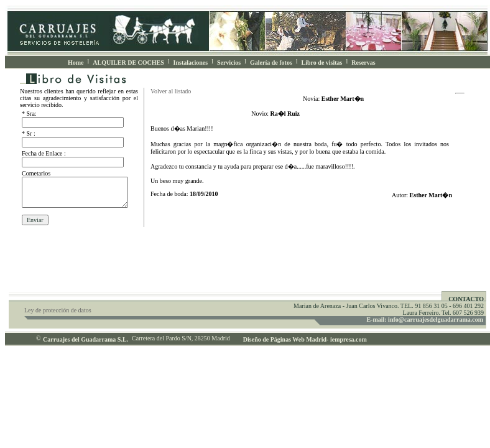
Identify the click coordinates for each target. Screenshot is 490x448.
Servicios (229, 63)
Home (76, 63)
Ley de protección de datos (58, 310)
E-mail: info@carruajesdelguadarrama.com (425, 320)
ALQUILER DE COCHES (128, 63)
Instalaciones (191, 63)
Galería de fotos (271, 63)
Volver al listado (171, 91)
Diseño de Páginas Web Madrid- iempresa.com (301, 339)
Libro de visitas (322, 63)
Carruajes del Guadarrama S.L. (86, 339)
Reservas (363, 63)
